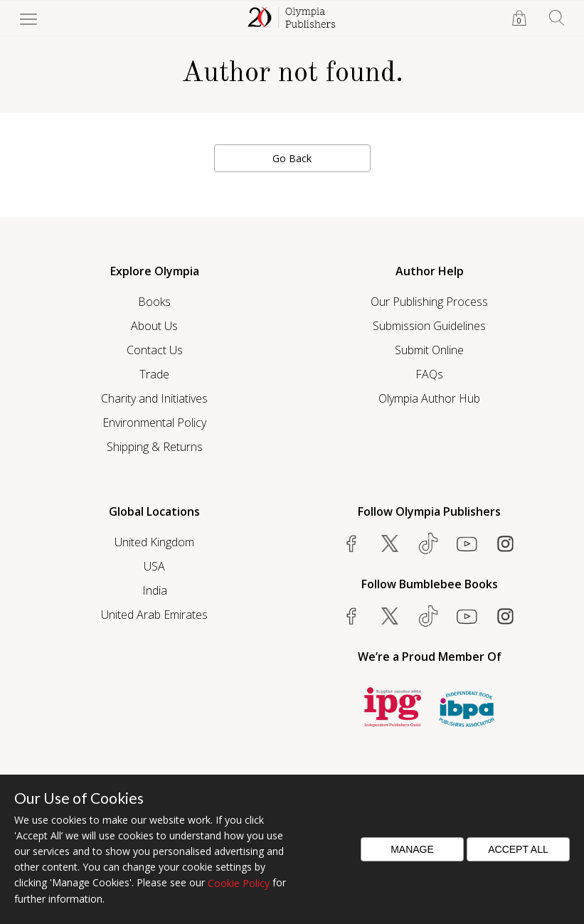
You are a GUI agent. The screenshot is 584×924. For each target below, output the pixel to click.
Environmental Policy (154, 423)
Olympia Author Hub (429, 398)
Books (154, 302)
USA (154, 566)
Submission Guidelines (429, 326)
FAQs (429, 374)
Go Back (292, 158)
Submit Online (429, 350)
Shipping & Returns (155, 447)
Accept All (518, 849)
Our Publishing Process (429, 302)
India (155, 590)
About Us (154, 326)
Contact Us (155, 350)
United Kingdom (154, 542)
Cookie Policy (239, 883)
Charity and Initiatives (154, 398)
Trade (154, 374)
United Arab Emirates (154, 615)
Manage (412, 849)
